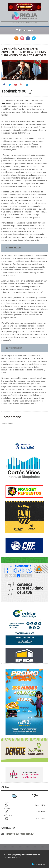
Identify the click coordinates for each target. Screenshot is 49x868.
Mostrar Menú (24, 30)
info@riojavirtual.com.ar (20, 834)
